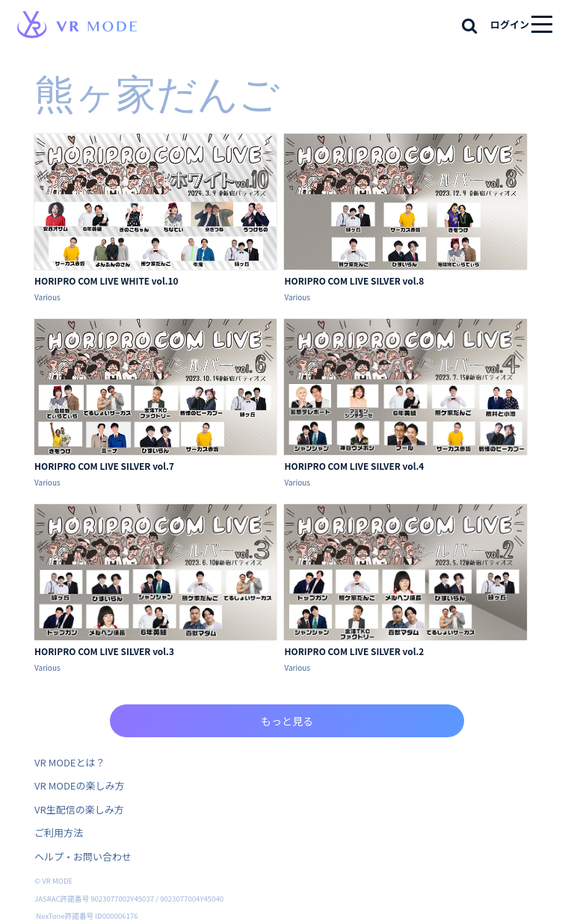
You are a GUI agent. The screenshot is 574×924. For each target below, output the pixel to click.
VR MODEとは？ (70, 762)
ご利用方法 (59, 832)
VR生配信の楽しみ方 (79, 809)
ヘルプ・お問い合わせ (83, 856)
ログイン (510, 24)
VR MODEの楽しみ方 (79, 785)
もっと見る (287, 721)
